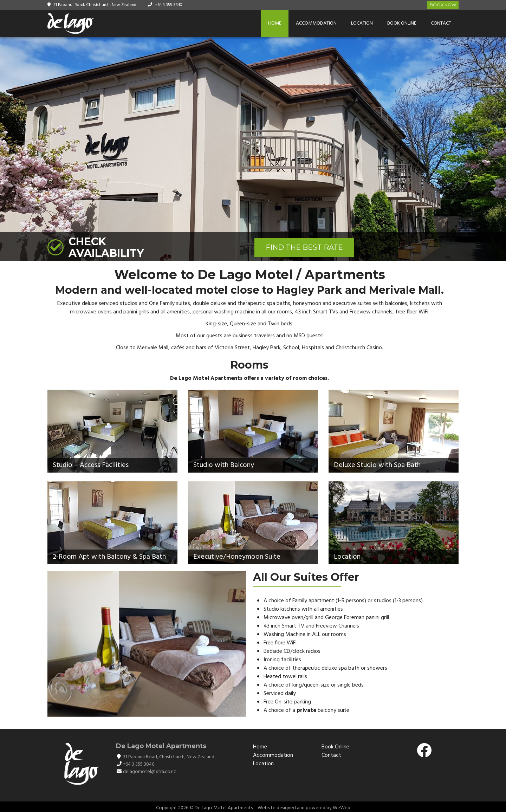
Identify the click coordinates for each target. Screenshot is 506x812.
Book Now (443, 5)
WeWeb (342, 808)
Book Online (402, 23)
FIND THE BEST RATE (304, 247)
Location (362, 23)
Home (275, 23)
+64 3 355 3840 (169, 5)
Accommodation (316, 23)
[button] (500, 149)
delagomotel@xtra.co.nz (150, 772)
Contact (441, 23)
